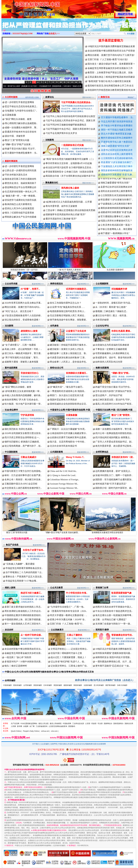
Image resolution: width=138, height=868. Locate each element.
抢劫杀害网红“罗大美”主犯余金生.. (22, 400)
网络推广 (131, 97)
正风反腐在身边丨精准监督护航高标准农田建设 (111, 77)
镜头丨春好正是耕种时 (16, 666)
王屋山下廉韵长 (74, 635)
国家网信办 (108, 724)
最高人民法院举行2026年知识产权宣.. (114, 404)
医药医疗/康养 (102, 630)
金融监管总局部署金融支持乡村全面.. (23, 653)
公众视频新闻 (102, 284)
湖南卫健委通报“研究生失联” (115, 146)
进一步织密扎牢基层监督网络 (19, 102)
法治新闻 (9, 326)
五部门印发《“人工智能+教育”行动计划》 (108, 59)
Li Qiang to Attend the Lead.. (63, 475)
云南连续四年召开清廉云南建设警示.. (68, 433)
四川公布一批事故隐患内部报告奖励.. (114, 433)
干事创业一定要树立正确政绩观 (111, 349)
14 (76, 82)
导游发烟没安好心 (30, 373)
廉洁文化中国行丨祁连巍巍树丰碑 (42, 86)
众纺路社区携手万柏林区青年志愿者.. (68, 437)
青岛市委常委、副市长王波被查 (61, 206)
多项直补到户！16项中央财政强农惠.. (23, 662)
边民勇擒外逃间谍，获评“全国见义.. (113, 471)
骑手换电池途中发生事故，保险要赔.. (68, 320)
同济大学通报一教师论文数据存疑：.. (68, 615)
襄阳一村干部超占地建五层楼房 (117, 130)
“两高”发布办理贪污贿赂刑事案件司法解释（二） (70, 159)
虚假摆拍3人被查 (29, 331)
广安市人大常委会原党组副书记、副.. (114, 442)
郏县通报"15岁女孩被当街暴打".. (117, 162)
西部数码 (72, 726)
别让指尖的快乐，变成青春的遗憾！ (23, 320)
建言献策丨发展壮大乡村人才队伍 (67, 349)
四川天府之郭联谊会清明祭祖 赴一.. (22, 437)
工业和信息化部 (78, 724)
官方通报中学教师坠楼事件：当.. (117, 117)
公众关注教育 (56, 588)
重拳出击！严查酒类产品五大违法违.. (24, 577)
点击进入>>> (54, 34)
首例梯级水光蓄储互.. (77, 373)
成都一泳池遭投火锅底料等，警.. (21, 128)
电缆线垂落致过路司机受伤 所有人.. (68, 311)
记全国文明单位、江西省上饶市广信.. (69, 666)
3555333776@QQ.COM (22, 34)
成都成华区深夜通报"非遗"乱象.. (117, 175)
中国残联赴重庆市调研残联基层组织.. (23, 615)
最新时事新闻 (11, 161)
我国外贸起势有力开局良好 (63, 400)
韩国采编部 (78, 685)
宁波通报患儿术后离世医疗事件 (117, 166)
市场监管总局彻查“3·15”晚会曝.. (21, 581)
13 (72, 82)
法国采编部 (88, 685)
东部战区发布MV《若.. (123, 457)
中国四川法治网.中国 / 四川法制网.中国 (114, 410)
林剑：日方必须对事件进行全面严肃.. (23, 475)
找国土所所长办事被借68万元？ (116, 223)
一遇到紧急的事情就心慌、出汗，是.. (114, 662)
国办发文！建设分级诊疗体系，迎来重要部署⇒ (111, 64)
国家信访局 (129, 724)
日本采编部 (48, 685)
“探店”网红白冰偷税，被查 (18, 119)
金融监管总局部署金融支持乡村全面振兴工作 (110, 68)
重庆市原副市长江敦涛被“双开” (61, 219)
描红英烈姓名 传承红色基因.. (19, 429)
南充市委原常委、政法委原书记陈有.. (114, 446)
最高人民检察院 (56, 724)
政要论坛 (50, 97)
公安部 (88, 724)
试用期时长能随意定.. (77, 289)
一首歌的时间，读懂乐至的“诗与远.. (113, 303)
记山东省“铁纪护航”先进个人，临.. (68, 662)
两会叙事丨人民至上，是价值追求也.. (68, 362)
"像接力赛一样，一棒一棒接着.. (20, 196)
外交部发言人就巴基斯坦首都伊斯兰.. (23, 488)
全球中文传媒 (25, 8)
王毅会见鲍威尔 (28, 457)
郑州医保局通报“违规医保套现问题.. (113, 653)
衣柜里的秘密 (102, 320)
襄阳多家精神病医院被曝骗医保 (117, 170)
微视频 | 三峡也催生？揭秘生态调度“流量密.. (76, 86)
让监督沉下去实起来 (76, 331)
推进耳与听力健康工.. (31, 593)
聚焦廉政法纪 (52, 183)
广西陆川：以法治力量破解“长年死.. (68, 429)
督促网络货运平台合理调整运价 (21, 187)
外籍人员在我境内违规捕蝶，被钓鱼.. (23, 395)
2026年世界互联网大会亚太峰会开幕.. (23, 303)
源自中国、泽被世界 (15, 136)
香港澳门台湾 (102, 588)
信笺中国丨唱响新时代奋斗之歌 (66, 653)
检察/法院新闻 (102, 368)
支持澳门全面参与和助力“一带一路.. (113, 624)
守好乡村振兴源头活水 (16, 175)
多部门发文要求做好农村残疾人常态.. (23, 607)
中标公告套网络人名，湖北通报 (116, 231)
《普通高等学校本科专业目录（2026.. (68, 611)
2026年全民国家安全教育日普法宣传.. (23, 433)
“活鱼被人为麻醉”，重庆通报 (20, 564)
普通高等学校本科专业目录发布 (21, 132)
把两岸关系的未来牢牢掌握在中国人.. (114, 607)
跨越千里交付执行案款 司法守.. (20, 149)
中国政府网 (67, 724)
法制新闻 (50, 140)
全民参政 (54, 326)
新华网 (20, 726)
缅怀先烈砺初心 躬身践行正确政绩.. (22, 442)
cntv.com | (55, 731)
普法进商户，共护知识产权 (109, 395)
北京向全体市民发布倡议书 (63, 446)
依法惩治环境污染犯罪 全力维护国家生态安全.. (69, 167)
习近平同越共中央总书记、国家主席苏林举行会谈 (70, 129)
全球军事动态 (102, 452)
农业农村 (9, 630)
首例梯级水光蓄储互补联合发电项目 (113, 531)
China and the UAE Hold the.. (63, 471)
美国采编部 (38, 685)
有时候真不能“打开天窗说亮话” (111, 484)
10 (61, 82)
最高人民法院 (44, 724)
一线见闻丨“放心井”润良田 (18, 657)
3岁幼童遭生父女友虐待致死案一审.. (23, 391)
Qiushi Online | (16, 731)
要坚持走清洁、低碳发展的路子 (21, 183)
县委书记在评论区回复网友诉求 (117, 150)
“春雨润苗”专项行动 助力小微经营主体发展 (109, 81)
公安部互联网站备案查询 (58, 726)
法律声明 (54, 744)
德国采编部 (68, 685)
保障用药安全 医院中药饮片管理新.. (113, 657)
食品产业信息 (12, 545)
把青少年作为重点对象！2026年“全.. (68, 619)
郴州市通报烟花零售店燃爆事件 (117, 138)
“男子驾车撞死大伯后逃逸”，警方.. (22, 358)
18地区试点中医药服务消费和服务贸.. (114, 649)
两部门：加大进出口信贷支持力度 (67, 395)
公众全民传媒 (11, 284)
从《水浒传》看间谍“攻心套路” (13, 86)
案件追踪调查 (11, 368)
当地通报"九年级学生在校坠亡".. (21, 111)
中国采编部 (7, 685)
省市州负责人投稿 (32, 97)
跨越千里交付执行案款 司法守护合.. (113, 387)
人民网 (13, 726)
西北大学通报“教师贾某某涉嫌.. (117, 134)
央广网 (32, 726)
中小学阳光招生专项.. (77, 593)
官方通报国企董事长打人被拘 (115, 219)
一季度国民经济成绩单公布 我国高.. (68, 391)
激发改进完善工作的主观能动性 (21, 179)
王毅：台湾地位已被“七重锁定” (111, 619)
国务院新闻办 (118, 724)
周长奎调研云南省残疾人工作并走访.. (23, 611)
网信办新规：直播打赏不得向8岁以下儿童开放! (111, 55)
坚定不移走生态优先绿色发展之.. (21, 106)
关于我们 (36, 744)
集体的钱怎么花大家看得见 (18, 204)
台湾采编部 (28, 685)
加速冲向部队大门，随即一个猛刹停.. (114, 475)
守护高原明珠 (27, 415)
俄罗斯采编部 (110, 685)
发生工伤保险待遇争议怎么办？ (66, 303)
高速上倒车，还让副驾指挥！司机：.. (23, 349)
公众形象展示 (57, 630)
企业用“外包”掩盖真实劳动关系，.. (67, 307)
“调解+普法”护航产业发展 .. (19, 144)
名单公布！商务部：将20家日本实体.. (23, 480)
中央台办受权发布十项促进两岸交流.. (114, 611)
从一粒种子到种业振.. (31, 635)
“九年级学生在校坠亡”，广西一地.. (67, 607)
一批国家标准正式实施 (72, 145)
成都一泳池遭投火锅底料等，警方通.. (114, 429)
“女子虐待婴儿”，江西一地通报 (20, 345)
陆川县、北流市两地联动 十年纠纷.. (68, 442)
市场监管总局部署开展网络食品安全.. (24, 568)
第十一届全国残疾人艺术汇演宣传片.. (23, 624)
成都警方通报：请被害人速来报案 (21, 362)
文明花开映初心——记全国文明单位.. (69, 649)
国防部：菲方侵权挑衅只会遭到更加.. (114, 480)
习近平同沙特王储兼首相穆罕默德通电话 (66, 125)
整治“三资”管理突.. (121, 415)
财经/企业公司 (57, 368)
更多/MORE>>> (88, 97)
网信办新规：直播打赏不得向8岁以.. (23, 307)
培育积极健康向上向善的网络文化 (112, 353)
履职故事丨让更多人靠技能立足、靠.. (68, 353)
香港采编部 (17, 685)
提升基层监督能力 (111, 40)
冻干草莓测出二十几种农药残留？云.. (24, 572)
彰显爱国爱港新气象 (122, 593)
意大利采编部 (99, 685)
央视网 (26, 726)
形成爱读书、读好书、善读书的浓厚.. (114, 358)
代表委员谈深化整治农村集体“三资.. (68, 358)
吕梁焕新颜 (10, 115)
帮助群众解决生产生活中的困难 (21, 217)
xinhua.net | (45, 731)
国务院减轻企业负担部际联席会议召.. (68, 404)
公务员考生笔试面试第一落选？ (116, 227)
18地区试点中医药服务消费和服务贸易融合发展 (111, 46)
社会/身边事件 (11, 410)
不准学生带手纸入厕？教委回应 (117, 142)
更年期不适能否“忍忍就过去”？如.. (113, 666)
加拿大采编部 (122, 685)
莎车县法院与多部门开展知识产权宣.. (114, 391)
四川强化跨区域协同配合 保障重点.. (113, 437)
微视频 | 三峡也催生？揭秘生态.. (111, 311)
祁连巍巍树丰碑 (119, 289)
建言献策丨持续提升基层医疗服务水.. (68, 345)
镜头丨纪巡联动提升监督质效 (19, 213)
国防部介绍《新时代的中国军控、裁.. (114, 488)
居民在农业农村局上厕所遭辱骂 (117, 154)
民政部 (94, 724)
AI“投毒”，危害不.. (30, 289)
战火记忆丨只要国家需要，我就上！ (69, 657)
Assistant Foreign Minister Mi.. (64, 484)
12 (68, 82)
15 (80, 82)
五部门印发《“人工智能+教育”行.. (67, 624)
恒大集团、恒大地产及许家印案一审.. (23, 404)
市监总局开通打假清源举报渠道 (117, 121)
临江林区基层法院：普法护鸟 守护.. (113, 400)
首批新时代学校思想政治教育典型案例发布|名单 (111, 90)
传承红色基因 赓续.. (121, 331)
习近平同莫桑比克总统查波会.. (76, 102)
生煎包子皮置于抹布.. (34, 550)
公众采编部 (45, 744)
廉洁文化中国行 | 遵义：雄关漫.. (111, 315)
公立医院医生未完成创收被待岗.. (117, 158)
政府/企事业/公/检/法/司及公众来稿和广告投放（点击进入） (105, 680)
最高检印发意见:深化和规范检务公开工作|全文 (111, 86)
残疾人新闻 (10, 588)
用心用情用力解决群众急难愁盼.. (21, 123)
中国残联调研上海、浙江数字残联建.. (23, 619)
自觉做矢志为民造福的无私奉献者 (112, 345)
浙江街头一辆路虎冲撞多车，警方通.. (23, 353)
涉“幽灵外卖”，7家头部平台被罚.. (67, 387)
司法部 (100, 724)
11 (64, 82)
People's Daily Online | (32, 731)
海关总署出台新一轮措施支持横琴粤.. (114, 615)
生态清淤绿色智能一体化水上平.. (21, 192)
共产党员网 (15, 724)
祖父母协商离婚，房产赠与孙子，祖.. (23, 446)
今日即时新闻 (11, 97)
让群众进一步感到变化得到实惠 (21, 170)
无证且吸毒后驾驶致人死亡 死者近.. (68, 315)
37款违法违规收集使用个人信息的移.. (23, 315)
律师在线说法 (56, 284)
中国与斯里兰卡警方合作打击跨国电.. (23, 471)
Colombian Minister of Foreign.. (64, 480)
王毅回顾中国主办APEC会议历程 (21, 484)
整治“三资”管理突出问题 (17, 140)
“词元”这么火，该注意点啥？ (19, 311)
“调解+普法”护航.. (121, 373)
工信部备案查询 (42, 726)
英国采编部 (58, 685)
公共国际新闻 (56, 452)
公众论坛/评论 (102, 326)
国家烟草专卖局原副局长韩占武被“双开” (66, 214)
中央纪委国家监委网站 (29, 724)
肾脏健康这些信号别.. (122, 635)
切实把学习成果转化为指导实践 (21, 200)
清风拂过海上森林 (70, 188)
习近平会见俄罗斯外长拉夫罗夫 (61, 133)
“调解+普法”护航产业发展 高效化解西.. (67, 531)
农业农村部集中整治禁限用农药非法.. (23, 649)
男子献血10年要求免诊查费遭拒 (117, 126)
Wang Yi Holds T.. (75, 457)
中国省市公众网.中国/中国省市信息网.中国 (70, 410)
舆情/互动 (105, 97)
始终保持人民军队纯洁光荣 (109, 362)
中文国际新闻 (11, 452)
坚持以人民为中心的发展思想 (19, 208)
